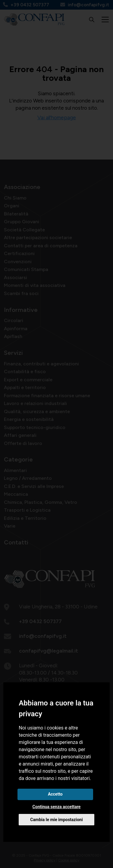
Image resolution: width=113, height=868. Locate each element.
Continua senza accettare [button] (57, 807)
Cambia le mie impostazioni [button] (56, 820)
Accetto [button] (55, 794)
